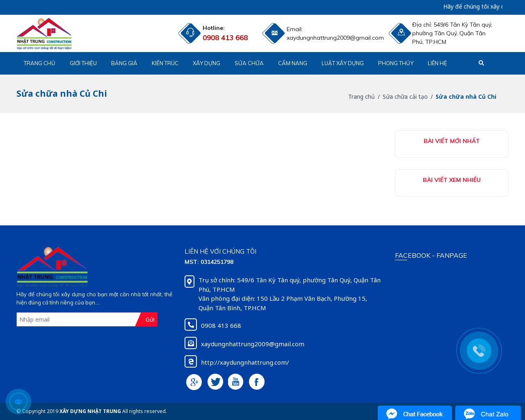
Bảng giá (124, 63)
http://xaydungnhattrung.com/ (245, 362)
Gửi (150, 319)
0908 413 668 (225, 37)
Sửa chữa (249, 63)
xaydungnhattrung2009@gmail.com (307, 38)
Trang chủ (40, 63)
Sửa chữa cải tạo (405, 96)
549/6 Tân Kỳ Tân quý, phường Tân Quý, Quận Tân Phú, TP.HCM (452, 33)
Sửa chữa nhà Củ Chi (466, 96)
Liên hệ (437, 63)
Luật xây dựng (343, 63)
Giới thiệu (83, 63)
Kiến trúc (165, 63)
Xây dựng (207, 63)
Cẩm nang (293, 63)
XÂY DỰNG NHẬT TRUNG (90, 411)
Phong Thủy (396, 63)
